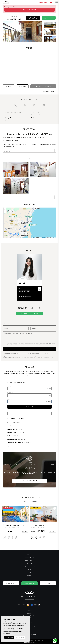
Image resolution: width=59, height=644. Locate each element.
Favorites (29, 576)
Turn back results (49, 91)
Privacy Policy (48, 344)
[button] (29, 197)
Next (41, 32)
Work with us (11, 583)
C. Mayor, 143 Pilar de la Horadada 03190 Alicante (29, 616)
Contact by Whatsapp (29, 314)
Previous (4, 32)
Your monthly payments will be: (18, 411)
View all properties (29, 502)
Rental (29, 564)
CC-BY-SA (54, 237)
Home (29, 555)
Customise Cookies (20, 637)
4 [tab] (36, 545)
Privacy (31, 641)
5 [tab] (42, 545)
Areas (29, 570)
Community (29, 583)
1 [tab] (17, 545)
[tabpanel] (16, 524)
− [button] (5, 212)
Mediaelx (33, 642)
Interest (10, 393)
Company (29, 561)
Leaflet (34, 237)
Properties (29, 558)
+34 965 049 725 (44, 2)
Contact (49, 18)
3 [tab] (29, 545)
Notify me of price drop (43, 86)
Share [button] (9, 86)
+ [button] (5, 210)
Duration (10, 399)
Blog (29, 573)
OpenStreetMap (44, 237)
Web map (40, 641)
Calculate (30, 407)
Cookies (36, 641)
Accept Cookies (9, 637)
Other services (29, 567)
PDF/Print (23, 86)
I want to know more (29, 481)
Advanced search (29, 10)
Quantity (10, 386)
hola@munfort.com (25, 297)
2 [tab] (23, 545)
